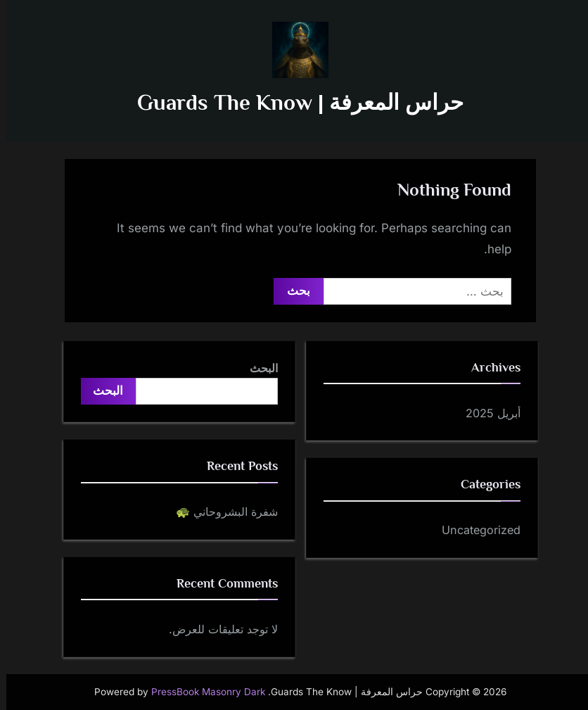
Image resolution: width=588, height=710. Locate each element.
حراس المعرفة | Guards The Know (294, 102)
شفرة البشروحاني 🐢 (220, 512)
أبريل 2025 (487, 413)
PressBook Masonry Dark (202, 692)
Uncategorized (475, 530)
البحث (257, 368)
